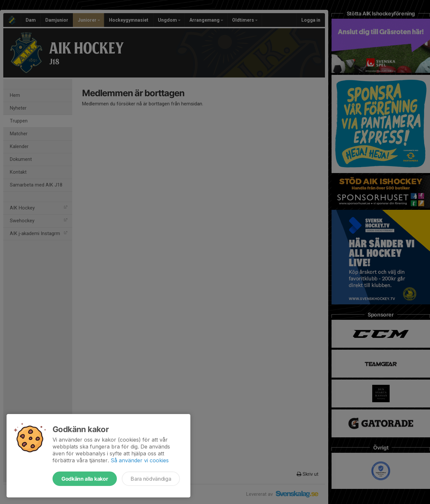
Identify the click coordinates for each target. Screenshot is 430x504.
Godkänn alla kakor (85, 479)
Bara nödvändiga (151, 479)
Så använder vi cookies (140, 460)
